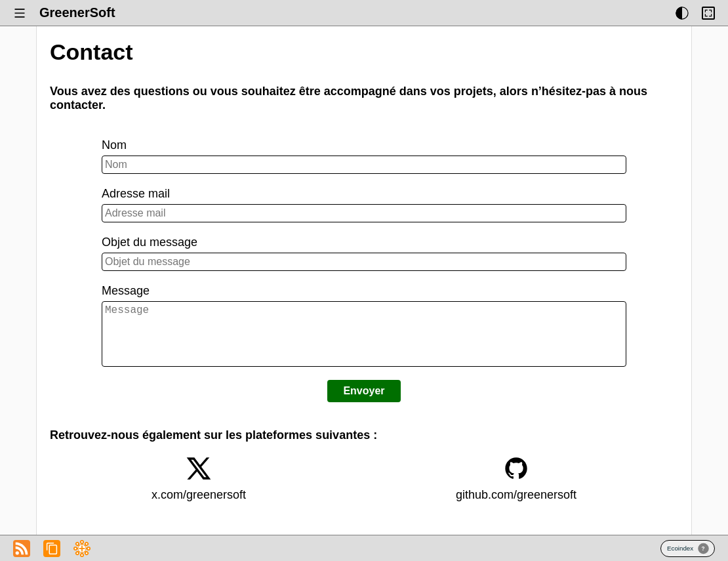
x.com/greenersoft (199, 508)
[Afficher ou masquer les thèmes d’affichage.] (682, 13)
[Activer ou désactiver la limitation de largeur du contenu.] (708, 13)
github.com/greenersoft (516, 508)
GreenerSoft (77, 12)
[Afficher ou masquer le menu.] (20, 13)
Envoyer (364, 404)
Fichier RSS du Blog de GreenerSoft (22, 549)
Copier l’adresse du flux (52, 549)
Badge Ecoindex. (688, 549)
